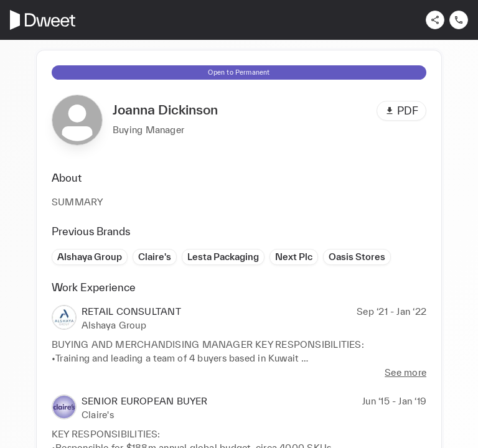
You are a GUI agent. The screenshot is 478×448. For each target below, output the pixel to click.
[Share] (435, 20)
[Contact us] (459, 20)
